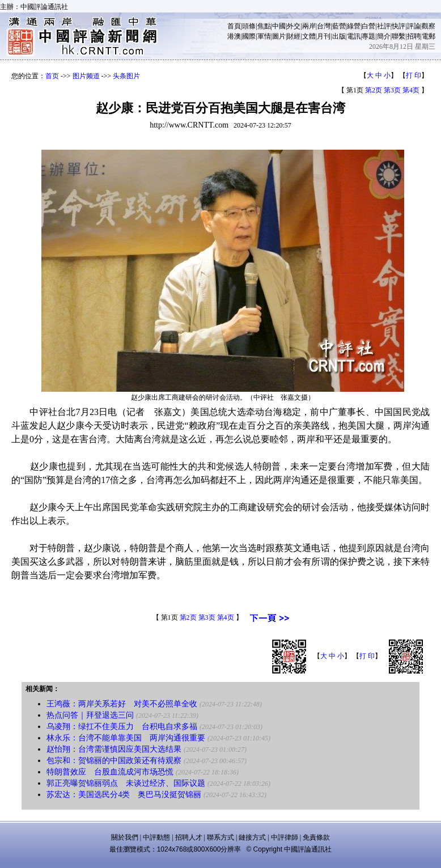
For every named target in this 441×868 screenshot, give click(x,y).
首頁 (234, 26)
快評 (398, 26)
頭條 (249, 26)
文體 (309, 36)
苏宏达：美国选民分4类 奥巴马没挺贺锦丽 (124, 795)
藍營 (339, 26)
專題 (368, 36)
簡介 (384, 36)
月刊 (324, 36)
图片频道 (86, 76)
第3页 (392, 90)
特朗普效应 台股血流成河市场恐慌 (110, 772)
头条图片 (126, 76)
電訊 (354, 36)
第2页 (374, 90)
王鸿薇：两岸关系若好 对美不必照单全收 (122, 704)
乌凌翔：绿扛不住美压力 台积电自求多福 (122, 727)
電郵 (429, 36)
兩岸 (309, 26)
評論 (414, 26)
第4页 (411, 90)
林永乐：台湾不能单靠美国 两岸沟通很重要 (126, 738)
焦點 (264, 26)
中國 (279, 26)
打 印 (414, 75)
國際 (249, 36)
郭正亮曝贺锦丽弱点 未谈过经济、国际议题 (126, 783)
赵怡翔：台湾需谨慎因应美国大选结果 (114, 749)
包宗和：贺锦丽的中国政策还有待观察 (114, 761)
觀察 (429, 26)
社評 (384, 26)
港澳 (234, 36)
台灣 (324, 26)
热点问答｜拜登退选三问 (90, 715)
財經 (294, 36)
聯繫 (398, 36)
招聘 (414, 36)
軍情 (264, 36)
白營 (368, 26)
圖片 (279, 36)
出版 (339, 36)
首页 (52, 76)
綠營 (354, 26)
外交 (294, 26)
